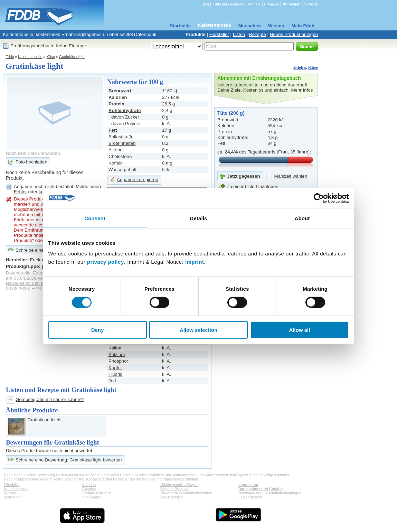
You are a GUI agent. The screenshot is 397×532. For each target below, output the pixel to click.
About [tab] (302, 218)
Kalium (116, 348)
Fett (113, 130)
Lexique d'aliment (97, 493)
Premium (271, 4)
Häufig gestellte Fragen (179, 485)
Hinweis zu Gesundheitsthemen (186, 493)
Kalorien (89, 485)
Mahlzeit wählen (291, 176)
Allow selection (198, 330)
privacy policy (106, 262)
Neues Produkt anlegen (294, 34)
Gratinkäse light (72, 57)
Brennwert (120, 91)
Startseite (180, 26)
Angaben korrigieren (138, 180)
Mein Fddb (303, 26)
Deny (98, 330)
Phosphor (118, 361)
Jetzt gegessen (244, 176)
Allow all (300, 330)
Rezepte (257, 34)
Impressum (248, 485)
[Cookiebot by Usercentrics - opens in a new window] (319, 198)
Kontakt (254, 4)
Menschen (250, 26)
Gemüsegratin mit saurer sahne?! (50, 399)
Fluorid (116, 374)
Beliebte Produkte (175, 489)
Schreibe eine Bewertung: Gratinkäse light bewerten (69, 460)
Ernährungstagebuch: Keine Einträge (48, 46)
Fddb (10, 57)
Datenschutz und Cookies (261, 489)
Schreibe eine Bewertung (41, 250)
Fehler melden (250, 497)
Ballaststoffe (121, 137)
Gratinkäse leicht (44, 420)
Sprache (311, 4)
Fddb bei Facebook (228, 4)
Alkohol (116, 150)
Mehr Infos (302, 90)
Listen (239, 34)
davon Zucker (125, 117)
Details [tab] (199, 218)
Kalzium (117, 354)
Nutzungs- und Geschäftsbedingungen (270, 493)
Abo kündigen (172, 497)
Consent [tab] (95, 218)
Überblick (12, 485)
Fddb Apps (91, 497)
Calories (89, 489)
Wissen (276, 26)
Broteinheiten (122, 143)
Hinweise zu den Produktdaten (37, 283)
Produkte (196, 34)
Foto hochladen (31, 162)
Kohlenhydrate (125, 110)
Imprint (195, 262)
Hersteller (219, 34)
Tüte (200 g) (231, 113)
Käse (51, 57)
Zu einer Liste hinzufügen (253, 186)
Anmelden (292, 4)
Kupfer (115, 368)
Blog (205, 4)
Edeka (300, 67)
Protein (116, 104)
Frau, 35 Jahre (293, 152)
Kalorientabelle (215, 25)
